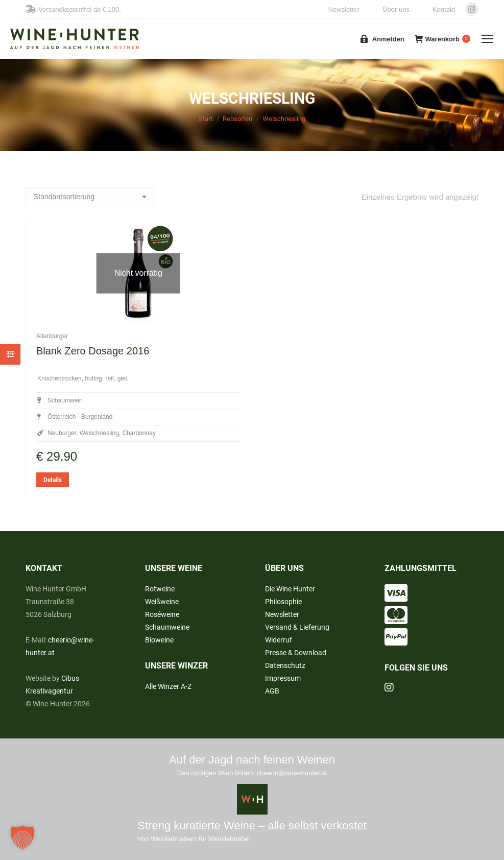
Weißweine (162, 602)
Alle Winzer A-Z (168, 686)
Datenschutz (285, 665)
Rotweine (160, 589)
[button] (22, 838)
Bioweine (159, 640)
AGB (272, 691)
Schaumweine (167, 627)
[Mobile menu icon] (487, 39)
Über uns (396, 9)
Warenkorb (442, 39)
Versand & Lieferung (297, 627)
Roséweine (162, 614)
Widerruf (279, 640)
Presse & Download (296, 653)
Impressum (283, 678)
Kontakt (444, 9)
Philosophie (283, 602)
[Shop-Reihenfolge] (90, 197)
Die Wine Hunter (290, 589)
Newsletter (344, 9)
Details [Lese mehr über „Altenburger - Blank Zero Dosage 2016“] (53, 508)
